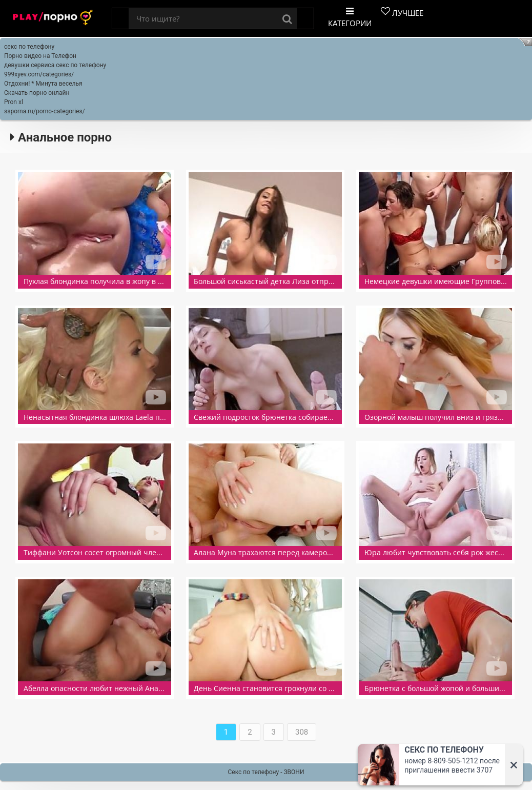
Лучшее (402, 12)
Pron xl (14, 102)
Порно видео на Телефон (40, 56)
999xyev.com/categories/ (39, 74)
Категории (350, 17)
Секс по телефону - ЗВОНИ (266, 772)
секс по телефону (29, 47)
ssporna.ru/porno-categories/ (45, 111)
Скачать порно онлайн (37, 93)
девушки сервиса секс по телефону (55, 65)
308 (302, 732)
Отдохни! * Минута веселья (43, 84)
